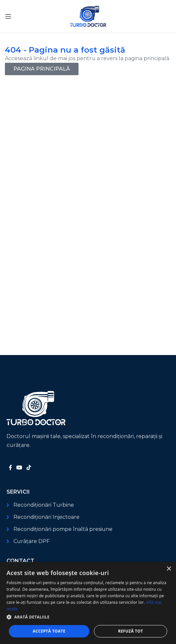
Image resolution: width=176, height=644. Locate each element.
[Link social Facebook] (10, 468)
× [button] (169, 569)
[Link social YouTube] (19, 468)
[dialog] (88, 603)
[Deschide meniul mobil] (8, 16)
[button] (88, 617)
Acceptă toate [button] (49, 631)
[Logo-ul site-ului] (88, 16)
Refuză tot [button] (131, 631)
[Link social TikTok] (29, 468)
